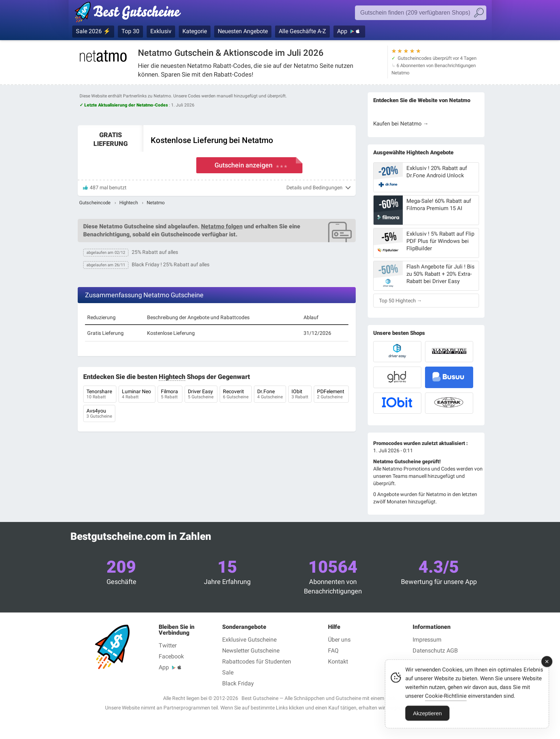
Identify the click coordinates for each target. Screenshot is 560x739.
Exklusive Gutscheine (249, 640)
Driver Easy (201, 395)
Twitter (168, 645)
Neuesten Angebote (243, 31)
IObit (300, 395)
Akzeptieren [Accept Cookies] (427, 726)
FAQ (333, 651)
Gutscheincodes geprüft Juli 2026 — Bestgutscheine (132, 13)
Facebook (171, 656)
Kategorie (195, 31)
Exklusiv (161, 31)
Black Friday (238, 683)
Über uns (339, 640)
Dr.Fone (270, 395)
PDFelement (331, 395)
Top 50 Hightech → (401, 301)
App (342, 31)
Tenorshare (100, 395)
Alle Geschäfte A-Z (302, 31)
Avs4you (99, 414)
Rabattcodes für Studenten (257, 661)
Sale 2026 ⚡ (93, 31)
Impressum (427, 640)
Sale (228, 672)
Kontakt (338, 661)
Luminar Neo (137, 395)
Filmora (170, 395)
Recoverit (236, 395)
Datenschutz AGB (435, 651)
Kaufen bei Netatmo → (401, 124)
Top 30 (130, 31)
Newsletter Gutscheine (251, 651)
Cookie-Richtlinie (446, 708)
